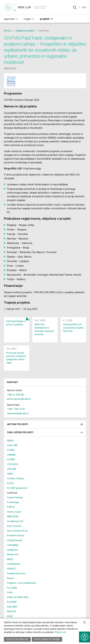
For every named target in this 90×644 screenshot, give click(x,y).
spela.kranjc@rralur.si (18, 413)
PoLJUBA (12, 588)
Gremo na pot (14, 512)
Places (10, 578)
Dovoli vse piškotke (17, 639)
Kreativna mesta (15, 535)
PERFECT (12, 569)
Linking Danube (15, 540)
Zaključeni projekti (25, 31)
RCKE (10, 616)
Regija (29, 19)
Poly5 (10, 592)
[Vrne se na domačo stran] (26, 7)
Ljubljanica (12, 550)
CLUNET (11, 459)
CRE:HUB (12, 469)
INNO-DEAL (13, 516)
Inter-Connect (14, 526)
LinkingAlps (13, 545)
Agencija (11, 19)
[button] (17, 19)
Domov (8, 31)
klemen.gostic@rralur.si (19, 399)
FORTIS (11, 507)
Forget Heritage (15, 497)
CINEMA (11, 455)
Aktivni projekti (45, 424)
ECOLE (10, 483)
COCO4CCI (13, 464)
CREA (10, 474)
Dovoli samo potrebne (47, 639)
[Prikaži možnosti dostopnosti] (85, 637)
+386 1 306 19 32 (16, 409)
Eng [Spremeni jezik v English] (84, 7)
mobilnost (10, 69)
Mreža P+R (13, 554)
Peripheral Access (16, 573)
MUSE (10, 559)
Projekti (47, 19)
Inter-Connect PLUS (17, 531)
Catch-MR (12, 445)
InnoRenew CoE (15, 521)
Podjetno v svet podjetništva (22, 583)
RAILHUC (12, 611)
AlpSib (10, 440)
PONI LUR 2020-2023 (18, 597)
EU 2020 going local (17, 488)
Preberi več (60, 632)
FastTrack (12, 493)
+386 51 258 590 (16, 395)
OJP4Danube (14, 564)
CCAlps (11, 450)
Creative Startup (15, 478)
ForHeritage (13, 502)
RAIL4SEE (12, 607)
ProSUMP (12, 602)
